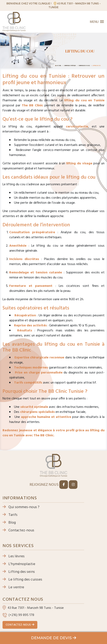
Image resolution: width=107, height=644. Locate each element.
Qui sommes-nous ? (21, 507)
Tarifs (10, 515)
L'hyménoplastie (19, 564)
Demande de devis (54, 638)
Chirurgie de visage (84, 66)
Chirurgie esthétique (70, 66)
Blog (9, 523)
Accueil (59, 66)
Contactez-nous (18, 530)
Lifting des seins (19, 572)
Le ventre (13, 587)
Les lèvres (14, 556)
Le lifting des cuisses (22, 580)
